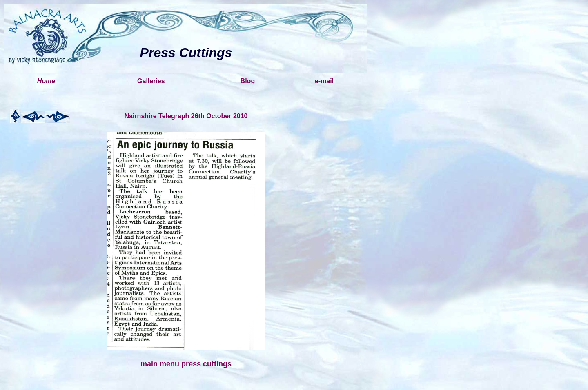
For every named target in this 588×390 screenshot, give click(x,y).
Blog (248, 81)
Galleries (151, 81)
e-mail (324, 81)
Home (46, 81)
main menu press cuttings (186, 364)
